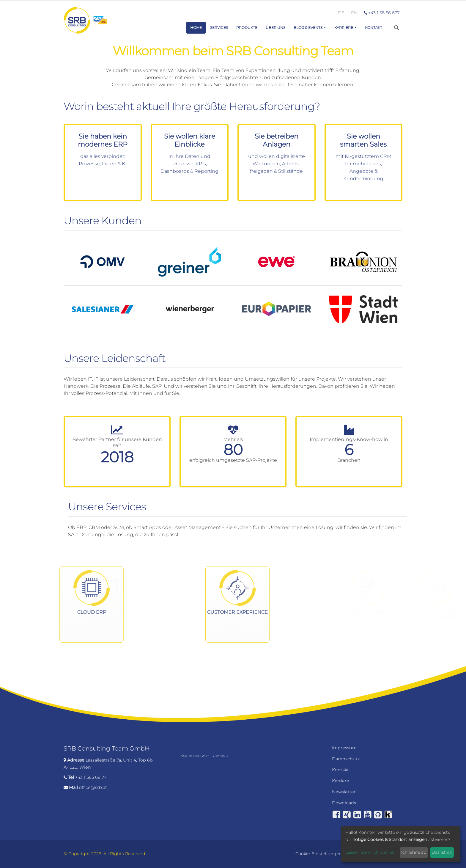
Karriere (344, 28)
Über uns (275, 28)
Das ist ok (442, 852)
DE (341, 13)
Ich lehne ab (414, 852)
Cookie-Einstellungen (319, 854)
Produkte (247, 28)
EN (354, 13)
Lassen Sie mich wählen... (371, 852)
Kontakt (374, 28)
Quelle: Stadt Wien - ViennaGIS (205, 756)
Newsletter (344, 792)
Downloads (344, 803)
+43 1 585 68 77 (91, 777)
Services (219, 28)
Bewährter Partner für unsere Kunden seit (117, 442)
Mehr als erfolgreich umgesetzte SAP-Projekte (233, 450)
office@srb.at (93, 787)
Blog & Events (308, 28)
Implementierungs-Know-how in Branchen (349, 450)
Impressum (344, 748)
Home (196, 28)
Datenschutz (346, 759)
